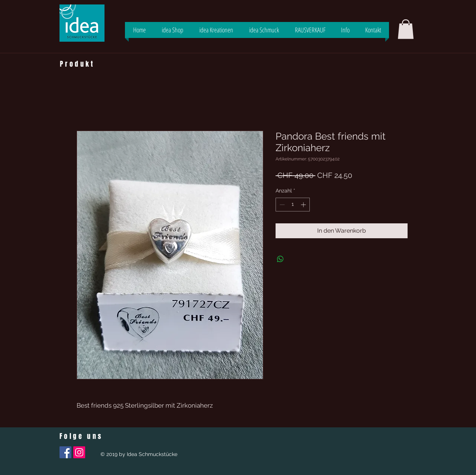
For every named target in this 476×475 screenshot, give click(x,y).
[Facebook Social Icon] (65, 452)
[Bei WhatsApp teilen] (280, 259)
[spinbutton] (293, 205)
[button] (406, 29)
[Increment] (304, 205)
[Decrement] (281, 205)
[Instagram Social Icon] (79, 452)
